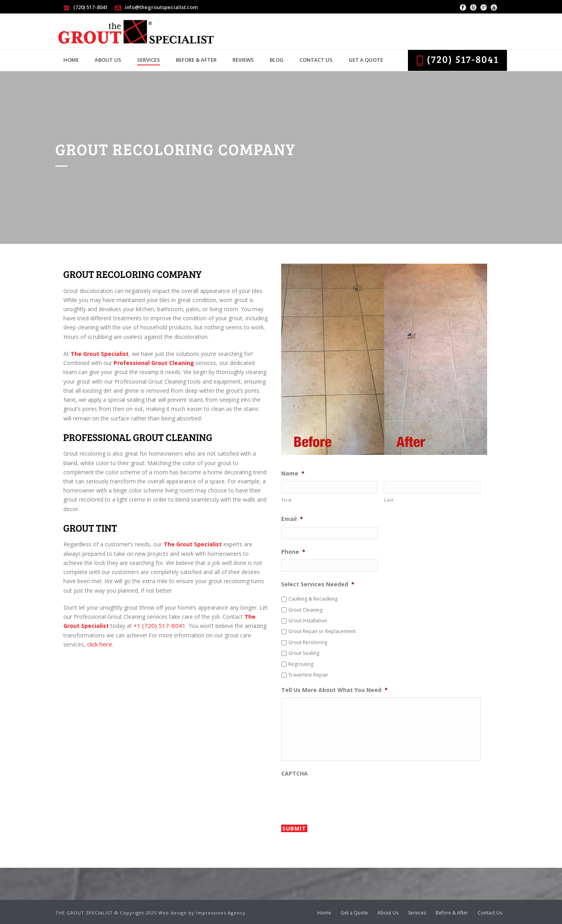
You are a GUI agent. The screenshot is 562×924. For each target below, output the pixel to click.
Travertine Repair (308, 675)
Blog (277, 60)
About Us (108, 60)
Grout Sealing (304, 653)
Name (293, 473)
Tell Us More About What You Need (334, 690)
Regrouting (301, 664)
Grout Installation (308, 621)
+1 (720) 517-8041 (160, 626)
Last (389, 500)
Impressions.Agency (221, 913)
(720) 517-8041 (90, 7)
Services (149, 60)
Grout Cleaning (305, 610)
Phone (293, 552)
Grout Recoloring (308, 642)
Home (71, 60)
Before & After (196, 60)
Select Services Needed (318, 584)
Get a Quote (366, 60)
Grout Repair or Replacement (322, 631)
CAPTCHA (294, 774)
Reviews (243, 60)
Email (292, 519)
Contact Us (316, 60)
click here (100, 644)
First (287, 500)
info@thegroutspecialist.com (161, 7)
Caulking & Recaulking (313, 599)
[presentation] (341, 797)
